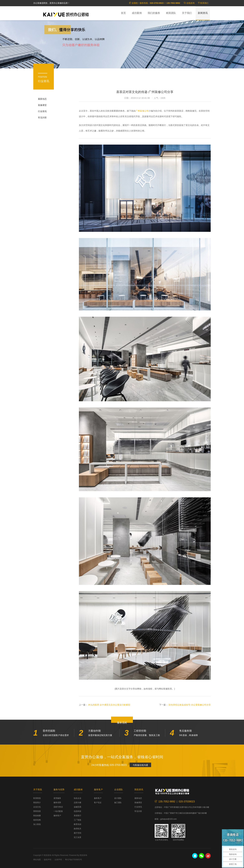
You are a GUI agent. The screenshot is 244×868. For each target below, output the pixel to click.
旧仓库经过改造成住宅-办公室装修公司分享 (190, 705)
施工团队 (118, 803)
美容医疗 (77, 816)
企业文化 (37, 807)
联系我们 (204, 3)
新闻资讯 (203, 13)
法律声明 (58, 860)
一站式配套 (58, 811)
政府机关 (77, 829)
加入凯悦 (37, 824)
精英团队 (171, 13)
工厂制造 (77, 820)
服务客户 (57, 816)
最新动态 (42, 99)
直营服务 (57, 798)
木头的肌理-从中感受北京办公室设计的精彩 (109, 705)
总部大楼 (77, 803)
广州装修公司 (142, 111)
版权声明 (48, 860)
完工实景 (77, 837)
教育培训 (77, 824)
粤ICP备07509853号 (74, 860)
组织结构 (37, 820)
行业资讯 (42, 111)
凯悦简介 (37, 803)
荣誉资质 (37, 811)
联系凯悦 (37, 798)
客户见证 (98, 803)
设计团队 (118, 798)
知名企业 (77, 798)
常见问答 (42, 118)
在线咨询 (190, 3)
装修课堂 (42, 105)
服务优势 (57, 803)
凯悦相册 (37, 816)
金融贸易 (77, 807)
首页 (123, 13)
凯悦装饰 (66, 14)
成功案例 (137, 13)
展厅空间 (77, 833)
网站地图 (37, 860)
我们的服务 (154, 13)
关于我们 (187, 13)
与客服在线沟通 (140, 765)
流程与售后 (58, 807)
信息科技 (77, 811)
